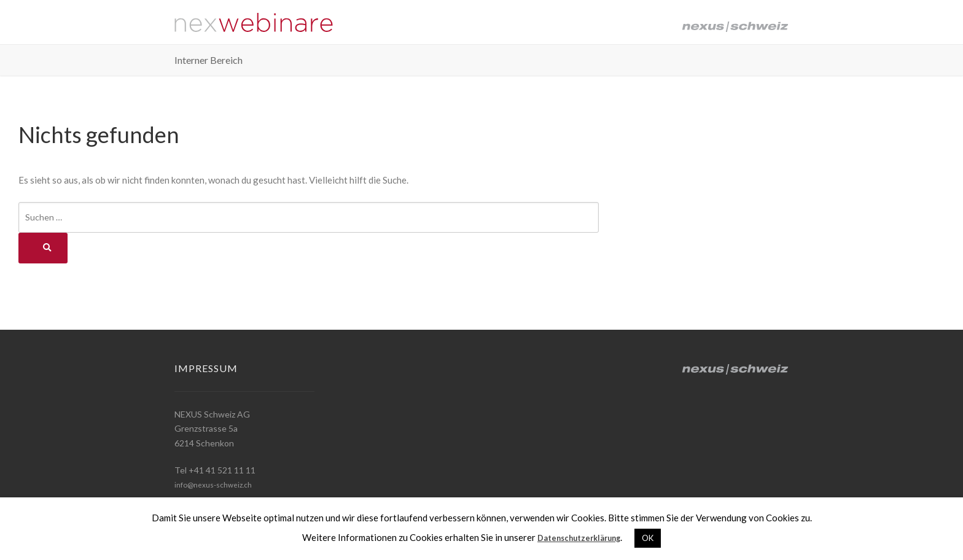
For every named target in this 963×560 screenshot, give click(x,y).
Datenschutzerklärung (579, 537)
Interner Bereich (209, 65)
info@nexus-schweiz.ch (220, 484)
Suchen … (44, 217)
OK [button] (656, 538)
